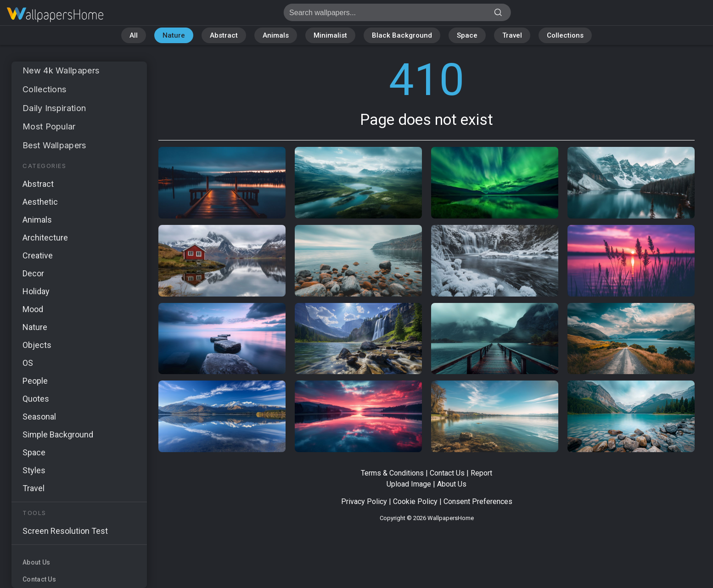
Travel (512, 35)
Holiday (36, 291)
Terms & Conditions (392, 473)
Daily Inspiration (54, 108)
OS (28, 363)
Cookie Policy (415, 501)
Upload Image (409, 484)
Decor (33, 273)
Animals (276, 35)
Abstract (224, 35)
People (35, 381)
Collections (565, 35)
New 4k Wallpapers (61, 70)
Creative (38, 255)
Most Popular (49, 126)
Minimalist (330, 35)
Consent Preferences (478, 501)
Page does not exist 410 (55, 15)
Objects (37, 345)
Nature (174, 35)
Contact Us (39, 579)
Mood (33, 309)
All (134, 35)
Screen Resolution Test (65, 531)
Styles (34, 470)
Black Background (402, 35)
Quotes (36, 399)
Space (467, 35)
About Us (36, 562)
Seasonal (39, 417)
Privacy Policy (364, 501)
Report (481, 473)
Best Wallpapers (54, 145)
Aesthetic (40, 202)
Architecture (45, 238)
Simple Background (58, 434)
